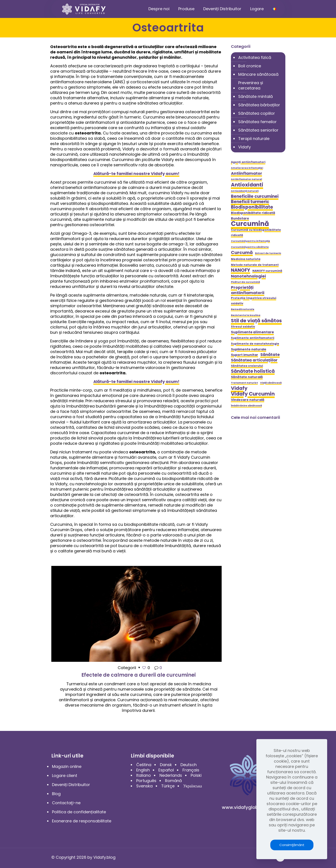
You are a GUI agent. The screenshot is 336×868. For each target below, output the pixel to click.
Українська (192, 786)
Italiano (144, 775)
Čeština (144, 765)
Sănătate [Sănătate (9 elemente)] (270, 355)
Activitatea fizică (255, 57)
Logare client (65, 776)
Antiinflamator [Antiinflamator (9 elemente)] (247, 173)
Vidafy (245, 147)
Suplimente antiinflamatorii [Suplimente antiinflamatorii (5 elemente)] (253, 338)
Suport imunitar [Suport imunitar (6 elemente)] (245, 355)
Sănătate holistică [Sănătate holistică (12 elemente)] (253, 371)
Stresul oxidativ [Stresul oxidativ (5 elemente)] (243, 327)
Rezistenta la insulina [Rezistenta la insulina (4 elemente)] (246, 315)
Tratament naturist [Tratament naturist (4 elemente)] (244, 383)
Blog (56, 794)
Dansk (166, 765)
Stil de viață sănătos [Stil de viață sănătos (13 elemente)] (256, 321)
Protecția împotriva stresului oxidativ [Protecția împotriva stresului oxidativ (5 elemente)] (254, 301)
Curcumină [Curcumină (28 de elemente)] (250, 224)
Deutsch (189, 765)
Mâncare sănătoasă (258, 74)
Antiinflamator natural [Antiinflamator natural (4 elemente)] (247, 179)
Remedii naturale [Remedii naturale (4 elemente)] (243, 309)
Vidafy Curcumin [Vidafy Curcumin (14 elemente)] (253, 394)
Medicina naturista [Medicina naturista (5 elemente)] (246, 259)
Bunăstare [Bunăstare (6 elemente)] (240, 218)
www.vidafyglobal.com (248, 807)
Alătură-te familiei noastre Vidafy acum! (136, 174)
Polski (196, 775)
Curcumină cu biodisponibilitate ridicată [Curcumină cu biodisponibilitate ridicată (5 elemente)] (256, 232)
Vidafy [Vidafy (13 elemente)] (239, 388)
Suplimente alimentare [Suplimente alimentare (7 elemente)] (252, 332)
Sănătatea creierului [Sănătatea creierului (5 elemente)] (247, 366)
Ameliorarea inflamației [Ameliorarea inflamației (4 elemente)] (247, 168)
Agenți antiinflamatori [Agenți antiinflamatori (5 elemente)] (248, 162)
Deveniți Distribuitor (71, 785)
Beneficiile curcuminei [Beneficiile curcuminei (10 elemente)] (255, 196)
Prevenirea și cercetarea (251, 85)
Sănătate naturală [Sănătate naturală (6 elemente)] (247, 377)
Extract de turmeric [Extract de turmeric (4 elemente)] (268, 253)
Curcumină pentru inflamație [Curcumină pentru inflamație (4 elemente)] (251, 241)
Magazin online (67, 766)
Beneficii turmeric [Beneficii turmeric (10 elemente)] (250, 202)
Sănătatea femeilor (257, 122)
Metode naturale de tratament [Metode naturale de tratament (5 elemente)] (255, 265)
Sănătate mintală (255, 96)
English (143, 770)
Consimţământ (292, 845)
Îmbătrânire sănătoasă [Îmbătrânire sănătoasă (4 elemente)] (246, 406)
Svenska (144, 786)
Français (191, 770)
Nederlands (171, 775)
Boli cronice (250, 66)
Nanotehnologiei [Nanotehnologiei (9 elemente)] (248, 276)
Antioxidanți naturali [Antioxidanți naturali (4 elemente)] (245, 191)
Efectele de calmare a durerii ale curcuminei (139, 675)
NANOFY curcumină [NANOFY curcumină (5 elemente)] (267, 271)
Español (166, 770)
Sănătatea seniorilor (258, 130)
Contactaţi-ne (66, 803)
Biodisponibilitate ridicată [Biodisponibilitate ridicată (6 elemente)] (253, 213)
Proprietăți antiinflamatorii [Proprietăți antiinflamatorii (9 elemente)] (248, 290)
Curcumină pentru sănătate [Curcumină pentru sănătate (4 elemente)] (250, 247)
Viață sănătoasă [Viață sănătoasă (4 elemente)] (271, 383)
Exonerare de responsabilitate (82, 821)
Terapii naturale (254, 139)
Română (173, 781)
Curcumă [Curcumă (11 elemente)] (242, 252)
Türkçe (168, 786)
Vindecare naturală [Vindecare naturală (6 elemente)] (248, 400)
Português (146, 781)
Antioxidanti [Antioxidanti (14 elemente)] (247, 185)
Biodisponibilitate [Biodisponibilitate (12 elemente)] (252, 207)
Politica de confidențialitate (79, 812)
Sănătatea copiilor (257, 113)
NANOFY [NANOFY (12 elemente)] (241, 270)
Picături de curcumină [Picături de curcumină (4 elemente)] (245, 282)
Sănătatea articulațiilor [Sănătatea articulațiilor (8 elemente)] (254, 360)
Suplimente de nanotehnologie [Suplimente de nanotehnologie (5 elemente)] (255, 344)
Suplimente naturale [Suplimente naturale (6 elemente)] (249, 349)
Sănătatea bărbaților (259, 105)
